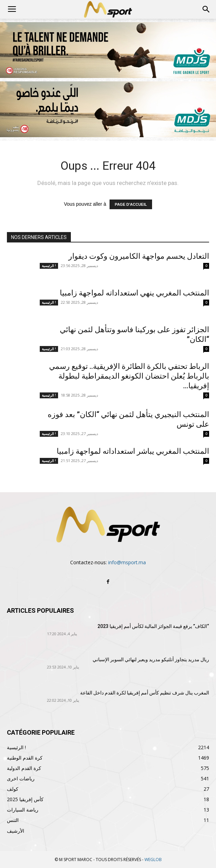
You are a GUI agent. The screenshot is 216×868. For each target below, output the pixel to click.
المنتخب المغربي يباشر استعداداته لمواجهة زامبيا (133, 451)
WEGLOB (153, 860)
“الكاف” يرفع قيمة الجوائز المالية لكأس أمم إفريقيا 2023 (153, 626)
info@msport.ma (127, 562)
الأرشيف (16, 831)
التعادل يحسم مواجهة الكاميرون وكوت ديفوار (139, 256)
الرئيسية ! (49, 266)
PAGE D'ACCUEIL (131, 204)
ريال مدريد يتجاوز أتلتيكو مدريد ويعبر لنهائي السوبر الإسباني (151, 659)
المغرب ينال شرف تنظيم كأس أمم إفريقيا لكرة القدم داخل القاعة (145, 693)
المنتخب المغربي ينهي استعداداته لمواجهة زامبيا (134, 293)
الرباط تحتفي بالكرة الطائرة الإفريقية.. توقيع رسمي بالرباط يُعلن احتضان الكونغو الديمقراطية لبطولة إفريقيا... (129, 376)
